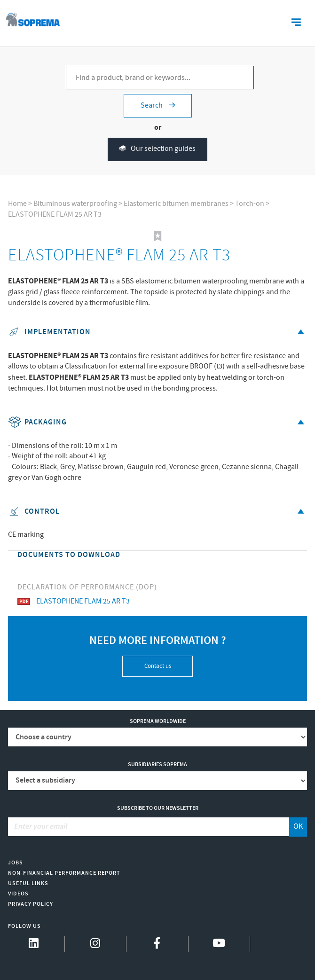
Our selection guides (157, 149)
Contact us (158, 666)
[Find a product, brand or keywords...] (160, 78)
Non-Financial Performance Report (64, 873)
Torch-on (250, 204)
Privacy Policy (31, 904)
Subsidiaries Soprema (157, 764)
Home (17, 204)
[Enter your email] (149, 827)
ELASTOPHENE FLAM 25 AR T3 (55, 215)
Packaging (158, 422)
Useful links (28, 883)
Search (158, 106)
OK (298, 827)
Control (158, 512)
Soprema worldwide (158, 721)
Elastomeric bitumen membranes (176, 204)
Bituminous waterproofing (75, 204)
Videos (18, 894)
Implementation (158, 332)
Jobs (16, 863)
